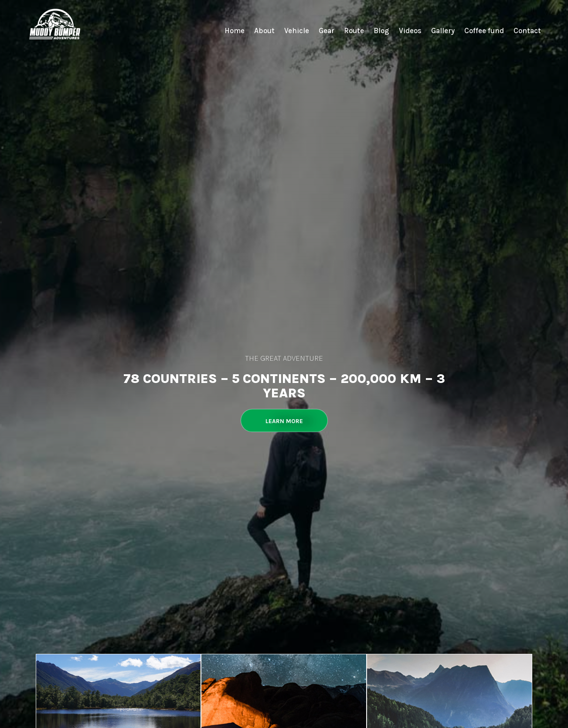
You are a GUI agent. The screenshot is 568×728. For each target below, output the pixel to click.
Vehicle (297, 31)
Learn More (284, 421)
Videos (410, 31)
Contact (527, 31)
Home (235, 31)
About (264, 31)
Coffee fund (484, 31)
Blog (381, 31)
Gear (327, 31)
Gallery (443, 31)
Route (354, 31)
